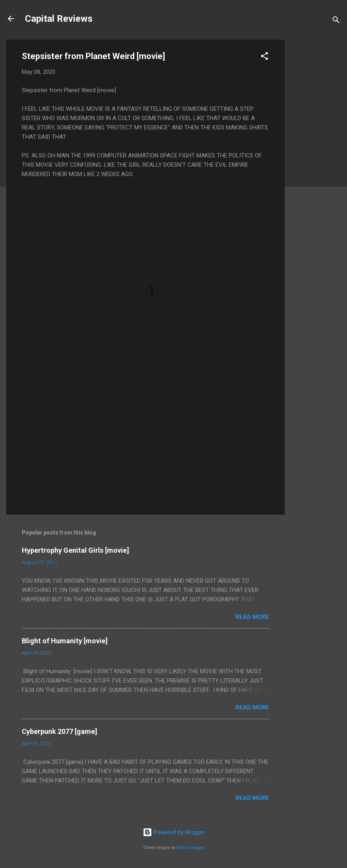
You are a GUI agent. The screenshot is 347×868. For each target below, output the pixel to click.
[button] (265, 57)
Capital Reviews (59, 19)
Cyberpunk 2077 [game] (60, 731)
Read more (252, 617)
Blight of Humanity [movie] (65, 641)
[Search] (336, 21)
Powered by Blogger (174, 832)
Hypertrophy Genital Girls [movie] (75, 550)
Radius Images (190, 848)
